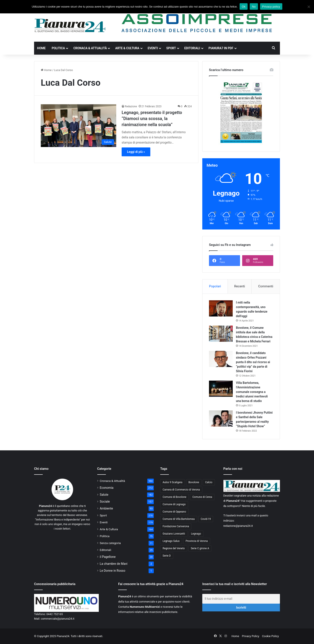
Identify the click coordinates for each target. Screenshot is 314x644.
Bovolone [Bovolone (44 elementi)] (194, 482)
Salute (104, 495)
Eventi (153, 48)
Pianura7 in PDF (221, 48)
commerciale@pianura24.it (58, 619)
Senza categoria (110, 543)
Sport (171, 48)
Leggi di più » (136, 152)
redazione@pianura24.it (238, 526)
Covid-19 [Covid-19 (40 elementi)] (206, 519)
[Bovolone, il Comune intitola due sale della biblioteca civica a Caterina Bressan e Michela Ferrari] (221, 334)
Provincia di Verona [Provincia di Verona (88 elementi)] (197, 541)
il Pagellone (108, 557)
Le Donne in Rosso (113, 571)
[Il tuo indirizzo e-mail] (241, 599)
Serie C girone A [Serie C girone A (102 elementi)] (200, 548)
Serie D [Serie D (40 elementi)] (167, 556)
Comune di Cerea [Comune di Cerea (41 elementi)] (202, 497)
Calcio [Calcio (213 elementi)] (209, 482)
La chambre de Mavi (114, 564)
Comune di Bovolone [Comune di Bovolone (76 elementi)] (174, 497)
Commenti (266, 286)
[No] (309, 7)
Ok (244, 7)
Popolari (215, 286)
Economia (107, 488)
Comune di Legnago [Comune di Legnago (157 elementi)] (174, 504)
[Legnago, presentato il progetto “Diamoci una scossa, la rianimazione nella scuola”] (78, 126)
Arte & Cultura (127, 48)
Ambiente (106, 508)
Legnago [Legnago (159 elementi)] (196, 534)
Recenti (240, 286)
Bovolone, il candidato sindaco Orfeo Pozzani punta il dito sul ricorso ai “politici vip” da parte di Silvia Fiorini (253, 362)
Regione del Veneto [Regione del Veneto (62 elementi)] (174, 548)
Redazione (131, 106)
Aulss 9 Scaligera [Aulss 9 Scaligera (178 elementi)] (173, 482)
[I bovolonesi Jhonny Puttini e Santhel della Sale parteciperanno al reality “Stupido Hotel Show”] (221, 419)
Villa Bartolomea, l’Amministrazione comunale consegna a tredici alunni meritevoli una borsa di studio (252, 392)
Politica (58, 48)
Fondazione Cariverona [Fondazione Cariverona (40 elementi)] (176, 526)
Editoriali (192, 48)
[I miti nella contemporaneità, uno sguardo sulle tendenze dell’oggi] (221, 308)
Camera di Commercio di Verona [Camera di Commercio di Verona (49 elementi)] (181, 490)
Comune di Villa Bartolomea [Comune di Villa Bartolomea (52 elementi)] (179, 519)
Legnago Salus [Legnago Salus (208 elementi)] (171, 541)
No (254, 7)
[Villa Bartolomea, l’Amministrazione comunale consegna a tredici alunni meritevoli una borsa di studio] (221, 389)
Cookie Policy (270, 636)
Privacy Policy (251, 636)
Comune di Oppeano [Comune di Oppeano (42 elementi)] (174, 512)
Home (41, 48)
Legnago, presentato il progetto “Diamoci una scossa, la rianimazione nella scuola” (152, 119)
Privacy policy (271, 7)
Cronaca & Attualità (90, 48)
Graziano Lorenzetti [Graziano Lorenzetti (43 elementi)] (174, 534)
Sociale (105, 502)
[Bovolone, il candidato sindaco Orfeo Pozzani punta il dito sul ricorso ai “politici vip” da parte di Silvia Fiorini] (221, 359)
